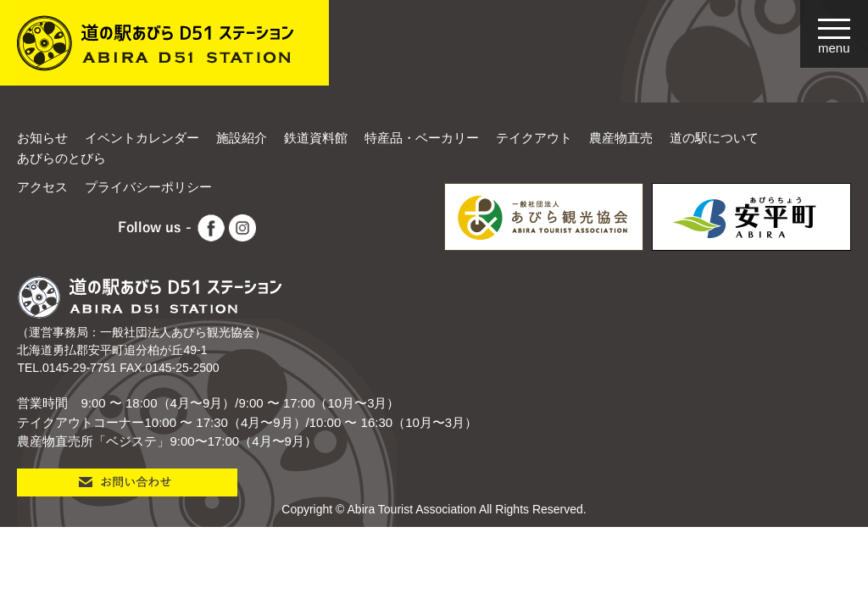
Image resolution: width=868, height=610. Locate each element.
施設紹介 (242, 138)
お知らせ (42, 138)
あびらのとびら (61, 158)
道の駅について (714, 138)
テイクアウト (534, 138)
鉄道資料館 (316, 138)
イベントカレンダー (142, 138)
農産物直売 (621, 138)
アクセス (42, 187)
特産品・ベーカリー (422, 138)
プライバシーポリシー (148, 187)
